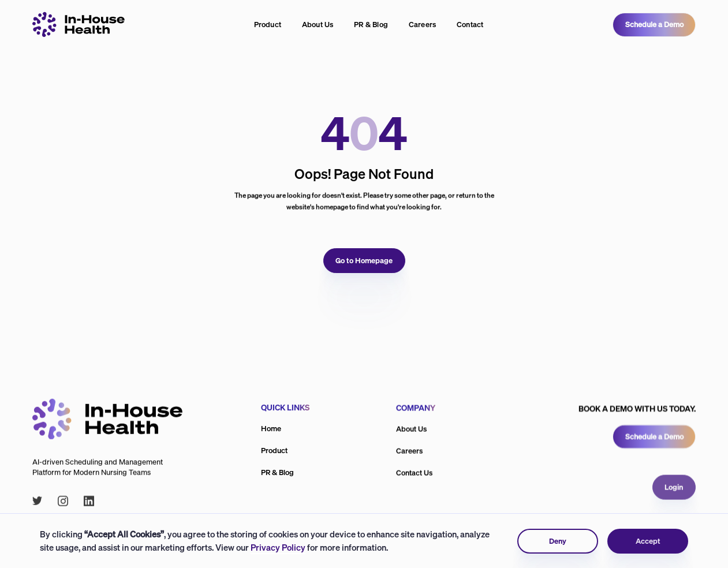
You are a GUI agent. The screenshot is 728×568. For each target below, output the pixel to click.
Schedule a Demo (654, 25)
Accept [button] (647, 541)
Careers (423, 25)
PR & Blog (371, 25)
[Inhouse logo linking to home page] (79, 25)
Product (268, 25)
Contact (470, 25)
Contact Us (414, 474)
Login (674, 509)
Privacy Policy (278, 547)
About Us (318, 25)
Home (271, 429)
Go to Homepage (364, 260)
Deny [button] (558, 541)
